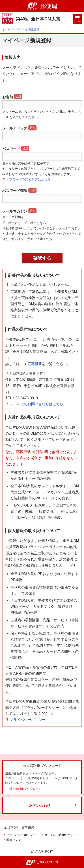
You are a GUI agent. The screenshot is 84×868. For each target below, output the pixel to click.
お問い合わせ (40, 805)
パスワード (11, 149)
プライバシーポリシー (28, 720)
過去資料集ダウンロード (25, 789)
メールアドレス (15, 128)
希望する (12, 223)
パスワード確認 (15, 191)
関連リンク (14, 840)
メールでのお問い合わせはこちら (37, 404)
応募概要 (35, 364)
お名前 (8, 97)
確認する (42, 258)
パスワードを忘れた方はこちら (28, 179)
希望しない (36, 223)
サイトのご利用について (61, 835)
